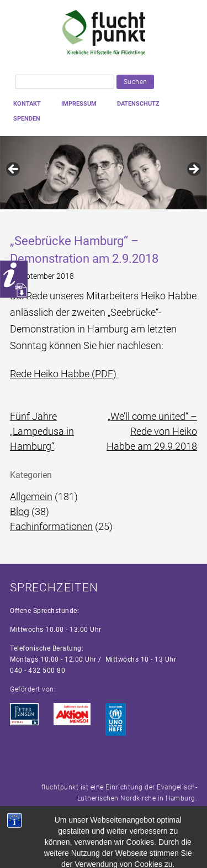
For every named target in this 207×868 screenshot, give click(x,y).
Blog (20, 511)
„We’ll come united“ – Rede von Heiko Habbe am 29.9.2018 (152, 431)
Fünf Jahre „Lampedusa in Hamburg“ (42, 431)
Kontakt (27, 104)
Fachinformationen (51, 526)
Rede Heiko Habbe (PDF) (63, 374)
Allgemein (31, 497)
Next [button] (193, 170)
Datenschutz (138, 104)
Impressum (79, 104)
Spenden (27, 119)
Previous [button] (14, 170)
